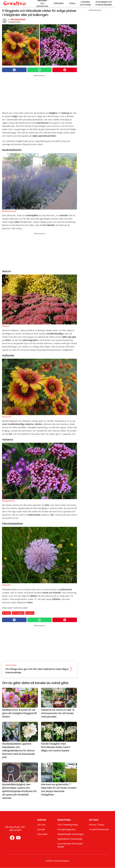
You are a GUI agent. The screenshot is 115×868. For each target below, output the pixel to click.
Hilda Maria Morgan (18, 19)
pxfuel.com (6, 326)
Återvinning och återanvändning (104, 3)
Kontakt (41, 829)
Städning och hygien (85, 3)
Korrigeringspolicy (67, 829)
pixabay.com (6, 585)
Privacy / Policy (97, 825)
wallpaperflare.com (8, 501)
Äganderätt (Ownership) (70, 839)
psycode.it (42, 834)
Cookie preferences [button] (99, 829)
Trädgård (59, 3)
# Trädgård (18, 613)
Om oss (41, 825)
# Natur (6, 613)
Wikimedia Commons (9, 211)
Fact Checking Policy (68, 825)
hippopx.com (6, 417)
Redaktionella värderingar (71, 834)
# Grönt (30, 613)
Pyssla (72, 3)
